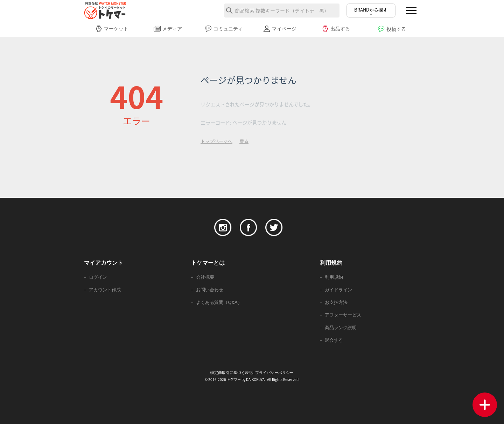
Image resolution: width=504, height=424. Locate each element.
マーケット (112, 29)
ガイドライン (338, 290)
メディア (168, 29)
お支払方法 (336, 302)
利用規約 (334, 277)
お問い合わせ (210, 290)
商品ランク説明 (341, 328)
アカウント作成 (105, 290)
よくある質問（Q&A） (219, 302)
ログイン (98, 277)
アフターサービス (343, 315)
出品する (336, 29)
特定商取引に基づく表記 (232, 373)
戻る (244, 141)
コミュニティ (224, 29)
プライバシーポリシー (274, 373)
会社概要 (205, 277)
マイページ (280, 29)
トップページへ (216, 141)
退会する (334, 340)
